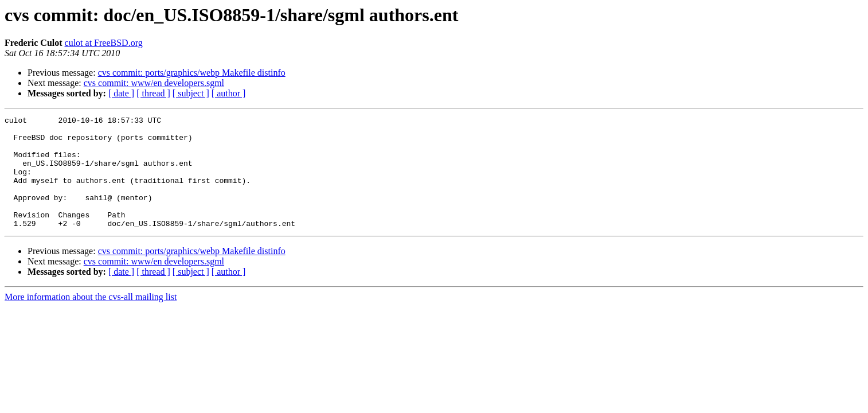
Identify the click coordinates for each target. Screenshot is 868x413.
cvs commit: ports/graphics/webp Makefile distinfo (192, 73)
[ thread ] (153, 93)
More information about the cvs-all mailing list (91, 319)
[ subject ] (191, 93)
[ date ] (121, 93)
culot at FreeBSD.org (104, 43)
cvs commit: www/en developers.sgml (154, 83)
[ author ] (229, 93)
